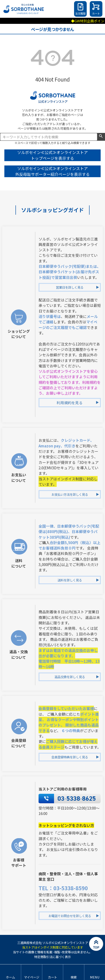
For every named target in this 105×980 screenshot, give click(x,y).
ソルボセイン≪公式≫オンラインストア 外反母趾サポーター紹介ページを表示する (52, 171)
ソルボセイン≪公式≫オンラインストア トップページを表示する (52, 155)
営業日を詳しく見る (70, 287)
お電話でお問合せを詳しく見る (70, 916)
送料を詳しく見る (70, 580)
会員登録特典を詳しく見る (70, 757)
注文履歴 (80, 13)
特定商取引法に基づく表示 (52, 957)
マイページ (32, 977)
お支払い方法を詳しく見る (70, 494)
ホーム (10, 977)
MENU (95, 977)
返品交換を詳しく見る (70, 677)
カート (96, 13)
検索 (101, 137)
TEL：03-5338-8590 (63, 888)
